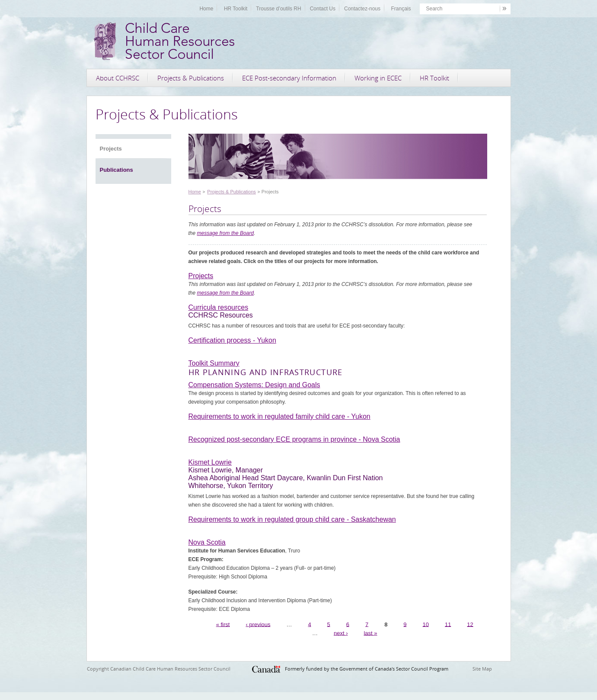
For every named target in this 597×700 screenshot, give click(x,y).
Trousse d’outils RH (278, 9)
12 (470, 624)
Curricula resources (219, 307)
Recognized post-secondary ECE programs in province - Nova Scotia (294, 439)
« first (223, 624)
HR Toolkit (236, 9)
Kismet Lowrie (210, 462)
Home (206, 9)
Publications (117, 170)
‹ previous (258, 624)
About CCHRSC (118, 78)
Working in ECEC (378, 78)
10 (426, 624)
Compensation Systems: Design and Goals (254, 385)
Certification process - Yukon (232, 340)
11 (448, 624)
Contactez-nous (362, 9)
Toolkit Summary (214, 363)
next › (341, 633)
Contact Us (323, 9)
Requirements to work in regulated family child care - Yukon (279, 416)
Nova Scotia (207, 542)
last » (370, 633)
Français (401, 9)
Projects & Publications (191, 78)
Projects (111, 149)
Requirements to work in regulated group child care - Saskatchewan (292, 519)
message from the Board (225, 233)
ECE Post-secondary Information (289, 78)
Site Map (482, 669)
